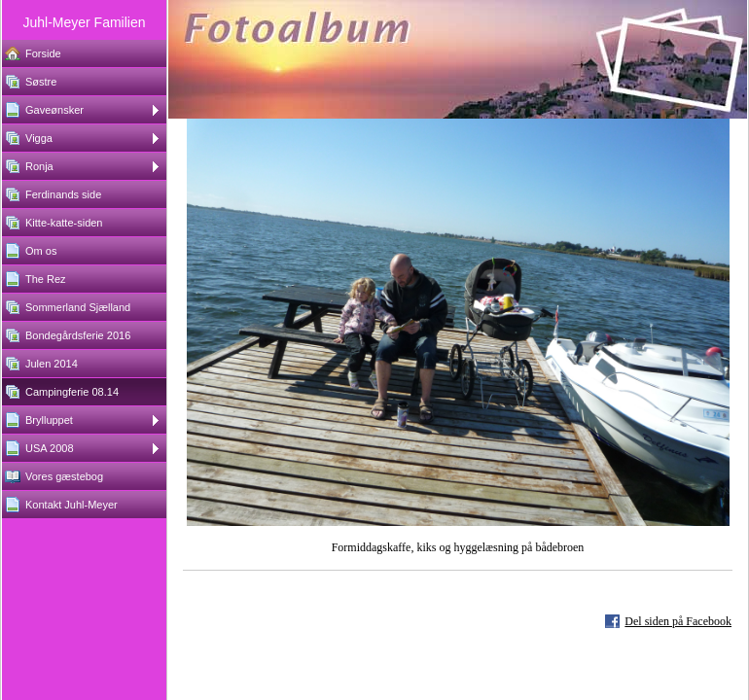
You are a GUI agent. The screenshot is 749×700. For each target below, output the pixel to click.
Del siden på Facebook (678, 621)
